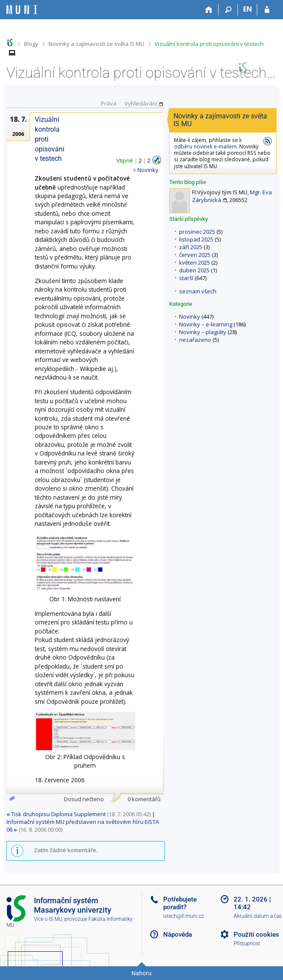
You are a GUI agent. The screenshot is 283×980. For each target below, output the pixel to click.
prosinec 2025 (197, 232)
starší (186, 278)
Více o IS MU (48, 919)
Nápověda (178, 935)
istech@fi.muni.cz (184, 916)
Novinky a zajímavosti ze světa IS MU (96, 44)
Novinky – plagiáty (203, 332)
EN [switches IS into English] (248, 9)
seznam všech (198, 291)
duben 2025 (194, 270)
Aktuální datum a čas (258, 916)
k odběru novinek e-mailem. (208, 143)
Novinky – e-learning (206, 324)
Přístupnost (247, 944)
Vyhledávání (141, 103)
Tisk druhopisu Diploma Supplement (56, 814)
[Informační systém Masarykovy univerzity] (22, 10)
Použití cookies (256, 935)
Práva (109, 103)
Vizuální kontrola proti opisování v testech (209, 44)
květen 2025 (195, 262)
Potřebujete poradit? (180, 903)
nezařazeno (195, 340)
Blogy (31, 44)
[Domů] (209, 10)
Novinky (190, 317)
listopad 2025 (196, 239)
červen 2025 (195, 255)
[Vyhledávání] (228, 10)
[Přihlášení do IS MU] (267, 10)
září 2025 (191, 247)
